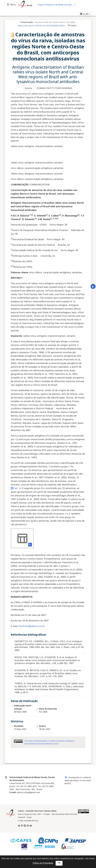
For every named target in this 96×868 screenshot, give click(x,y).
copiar (72, 25)
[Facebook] (28, 826)
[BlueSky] (19, 826)
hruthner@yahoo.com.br (32, 626)
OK (59, 863)
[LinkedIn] (25, 826)
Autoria (28, 88)
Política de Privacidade (43, 863)
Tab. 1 (15, 488)
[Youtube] (31, 826)
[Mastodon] (22, 826)
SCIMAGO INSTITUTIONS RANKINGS (55, 88)
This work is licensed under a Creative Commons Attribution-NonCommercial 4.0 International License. (49, 742)
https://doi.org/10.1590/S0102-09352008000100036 (41, 26)
